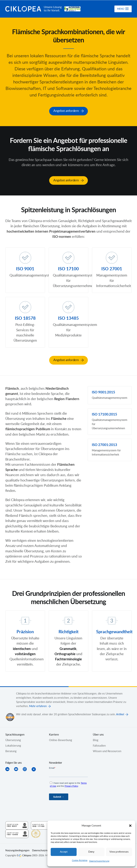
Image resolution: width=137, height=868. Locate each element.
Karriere (54, 734)
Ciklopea (23, 9)
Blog (96, 740)
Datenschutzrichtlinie (43, 850)
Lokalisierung (13, 745)
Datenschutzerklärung (99, 861)
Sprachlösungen (15, 734)
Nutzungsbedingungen (17, 850)
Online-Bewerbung (61, 740)
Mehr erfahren (38, 706)
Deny (91, 852)
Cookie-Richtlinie (80, 860)
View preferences (119, 852)
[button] (130, 826)
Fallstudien (99, 745)
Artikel (120, 714)
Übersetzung (13, 740)
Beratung (11, 751)
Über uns (98, 734)
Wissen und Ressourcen (107, 751)
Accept (64, 852)
